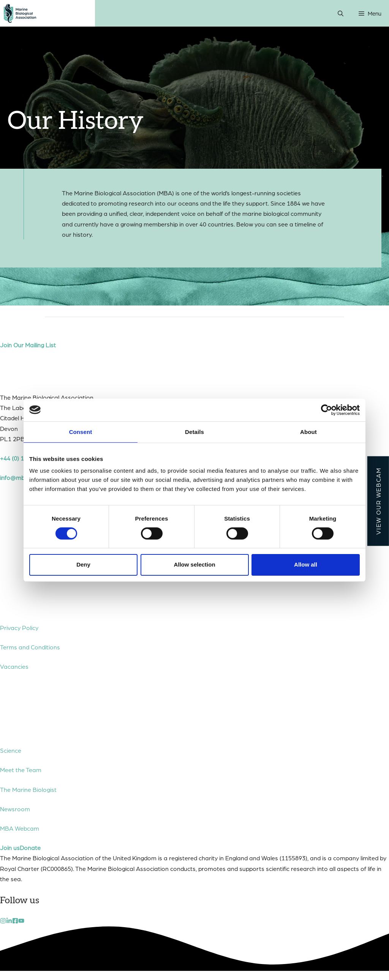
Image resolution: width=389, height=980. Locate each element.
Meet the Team (21, 770)
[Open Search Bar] (341, 13)
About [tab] (308, 431)
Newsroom (15, 809)
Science (11, 750)
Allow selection (194, 564)
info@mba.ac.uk (22, 477)
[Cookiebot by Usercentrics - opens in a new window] (327, 410)
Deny (83, 564)
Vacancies (14, 666)
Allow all (306, 564)
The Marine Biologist (28, 789)
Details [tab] (194, 431)
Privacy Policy (19, 628)
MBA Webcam (20, 828)
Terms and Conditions (30, 647)
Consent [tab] (81, 431)
